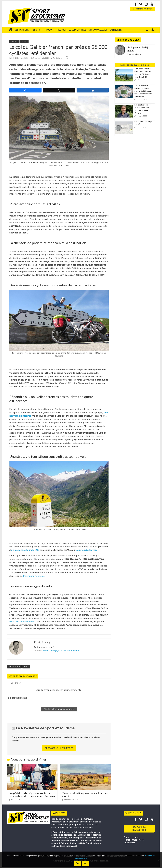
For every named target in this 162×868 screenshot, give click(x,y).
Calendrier (116, 30)
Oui (77, 863)
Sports (37, 30)
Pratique (62, 30)
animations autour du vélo (25, 550)
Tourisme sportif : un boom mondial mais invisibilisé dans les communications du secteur (143, 91)
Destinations (22, 30)
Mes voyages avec (98, 30)
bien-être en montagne (22, 622)
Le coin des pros (78, 30)
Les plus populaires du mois (135, 65)
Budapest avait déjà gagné (138, 49)
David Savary (58, 58)
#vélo (26, 666)
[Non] (158, 860)
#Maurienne (14, 666)
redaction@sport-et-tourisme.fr (134, 841)
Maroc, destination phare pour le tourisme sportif (85, 795)
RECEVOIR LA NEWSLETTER (142, 9)
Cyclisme (14, 42)
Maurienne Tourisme (34, 576)
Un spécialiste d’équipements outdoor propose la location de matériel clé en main (32, 795)
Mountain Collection (86, 550)
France (24, 42)
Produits (50, 30)
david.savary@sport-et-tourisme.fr (62, 650)
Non (86, 863)
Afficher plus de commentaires (59, 709)
